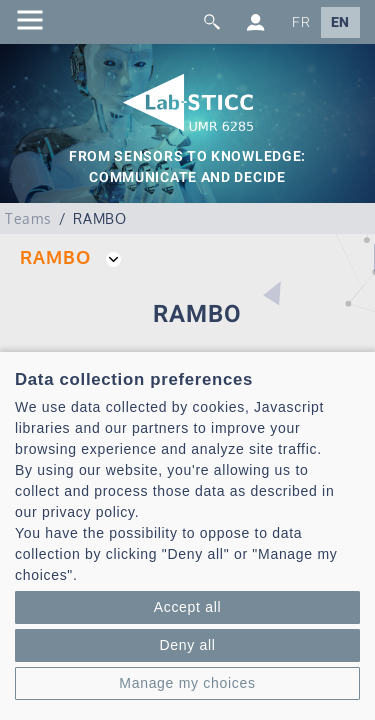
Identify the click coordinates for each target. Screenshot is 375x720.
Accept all (188, 607)
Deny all (187, 645)
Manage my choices (187, 683)
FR (301, 22)
